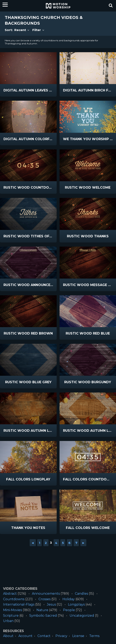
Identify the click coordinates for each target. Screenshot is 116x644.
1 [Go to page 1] (40, 543)
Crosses (44, 599)
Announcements (46, 594)
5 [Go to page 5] (63, 543)
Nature (42, 610)
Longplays (76, 604)
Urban (8, 621)
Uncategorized (82, 616)
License (78, 636)
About (8, 636)
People (69, 610)
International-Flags (19, 604)
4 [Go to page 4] (56, 543)
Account (25, 636)
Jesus (51, 604)
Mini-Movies (12, 610)
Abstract (10, 594)
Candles (81, 594)
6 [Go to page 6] (69, 543)
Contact (44, 636)
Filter (39, 30)
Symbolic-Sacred (43, 616)
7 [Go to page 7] (76, 543)
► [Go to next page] (83, 543)
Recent (22, 30)
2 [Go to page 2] (46, 543)
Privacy (61, 636)
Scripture (11, 616)
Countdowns (14, 599)
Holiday (69, 599)
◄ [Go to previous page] (33, 543)
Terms (94, 636)
